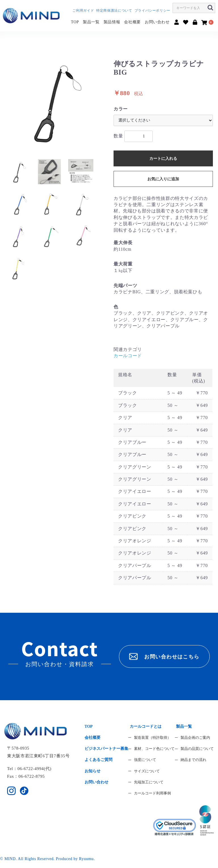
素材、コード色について (154, 749)
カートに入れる (163, 159)
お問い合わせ (157, 22)
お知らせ (93, 771)
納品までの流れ (193, 760)
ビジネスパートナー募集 (106, 749)
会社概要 (132, 22)
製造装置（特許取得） (152, 738)
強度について (145, 760)
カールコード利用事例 (152, 793)
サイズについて (147, 771)
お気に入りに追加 (163, 179)
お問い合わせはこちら (164, 656)
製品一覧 (91, 22)
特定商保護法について (114, 11)
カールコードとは (146, 726)
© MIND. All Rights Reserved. (28, 859)
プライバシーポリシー (152, 11)
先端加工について (149, 782)
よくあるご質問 (98, 760)
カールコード (128, 356)
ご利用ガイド (83, 11)
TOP (75, 22)
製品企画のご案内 (195, 738)
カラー (121, 109)
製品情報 (112, 22)
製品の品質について (197, 749)
